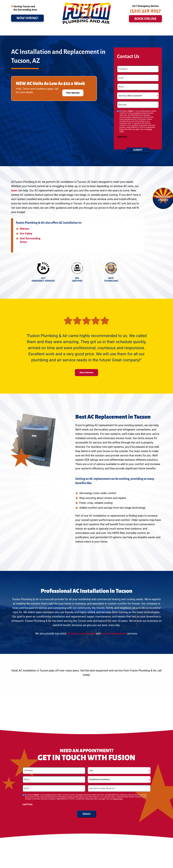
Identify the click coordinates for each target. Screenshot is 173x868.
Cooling (56, 31)
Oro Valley (26, 232)
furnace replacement (114, 632)
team (14, 189)
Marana (24, 227)
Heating (71, 31)
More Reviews (86, 371)
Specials (106, 31)
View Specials (73, 89)
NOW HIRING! (27, 20)
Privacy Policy (118, 797)
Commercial (89, 31)
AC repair (73, 632)
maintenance (87, 632)
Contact (153, 31)
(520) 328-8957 (145, 13)
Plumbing (18, 31)
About (139, 31)
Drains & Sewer (38, 31)
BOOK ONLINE (145, 21)
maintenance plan (131, 861)
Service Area (124, 31)
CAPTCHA (122, 136)
